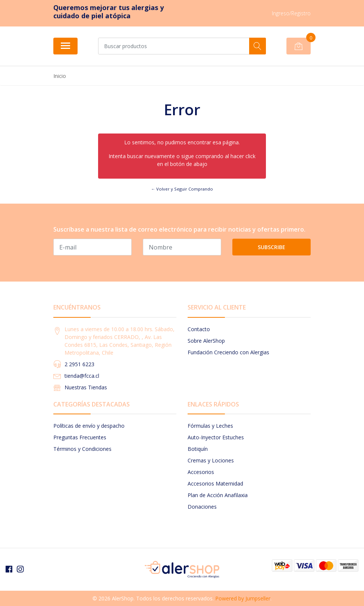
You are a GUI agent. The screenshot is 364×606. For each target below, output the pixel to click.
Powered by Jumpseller (243, 598)
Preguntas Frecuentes (80, 437)
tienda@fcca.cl (82, 376)
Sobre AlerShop (206, 341)
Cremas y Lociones (211, 460)
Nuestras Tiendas (86, 387)
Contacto (199, 329)
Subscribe (272, 247)
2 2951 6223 (79, 364)
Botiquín (198, 449)
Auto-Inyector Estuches (216, 437)
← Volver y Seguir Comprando (182, 189)
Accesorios (201, 472)
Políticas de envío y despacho (89, 426)
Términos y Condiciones (82, 449)
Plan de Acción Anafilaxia (218, 495)
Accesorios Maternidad (215, 483)
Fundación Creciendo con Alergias (228, 352)
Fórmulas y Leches (210, 426)
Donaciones (202, 507)
